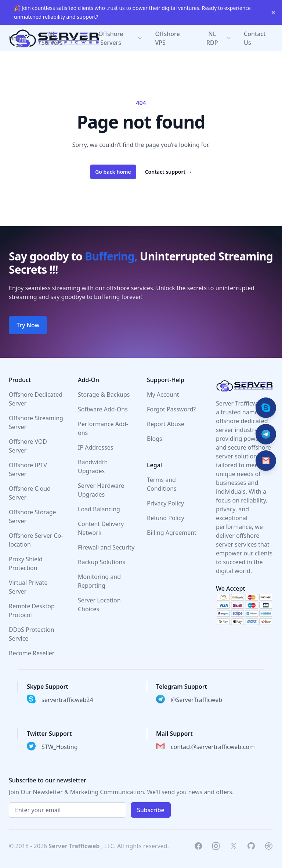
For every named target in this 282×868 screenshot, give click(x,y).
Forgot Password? (171, 409)
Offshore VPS (168, 38)
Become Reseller (32, 653)
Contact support (169, 172)
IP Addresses (96, 447)
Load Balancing (99, 509)
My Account (163, 395)
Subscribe (151, 810)
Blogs (155, 439)
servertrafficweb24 (67, 700)
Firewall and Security (106, 547)
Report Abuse (166, 424)
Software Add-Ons (103, 409)
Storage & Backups (104, 395)
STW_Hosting (60, 747)
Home (17, 38)
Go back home (113, 172)
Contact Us (255, 38)
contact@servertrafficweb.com (213, 747)
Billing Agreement (172, 533)
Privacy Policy (165, 503)
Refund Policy (166, 518)
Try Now (28, 325)
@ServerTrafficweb (196, 700)
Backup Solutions (102, 562)
